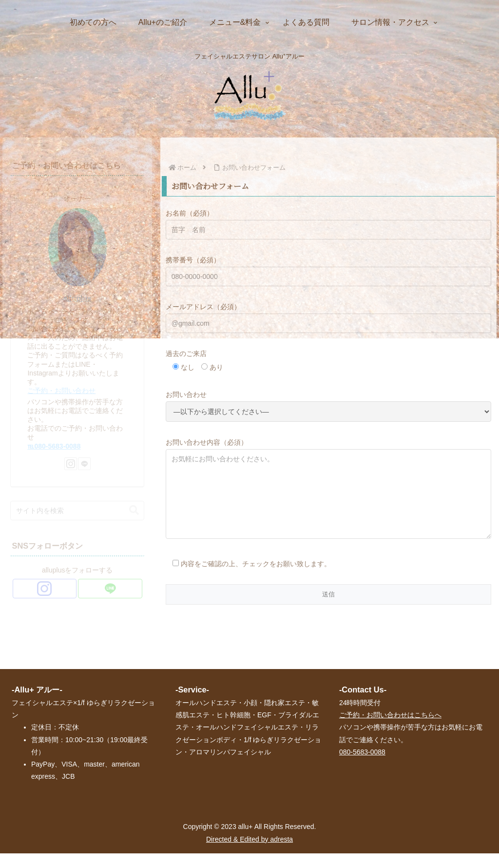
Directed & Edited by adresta (249, 854)
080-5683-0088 (362, 767)
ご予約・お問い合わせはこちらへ (390, 730)
